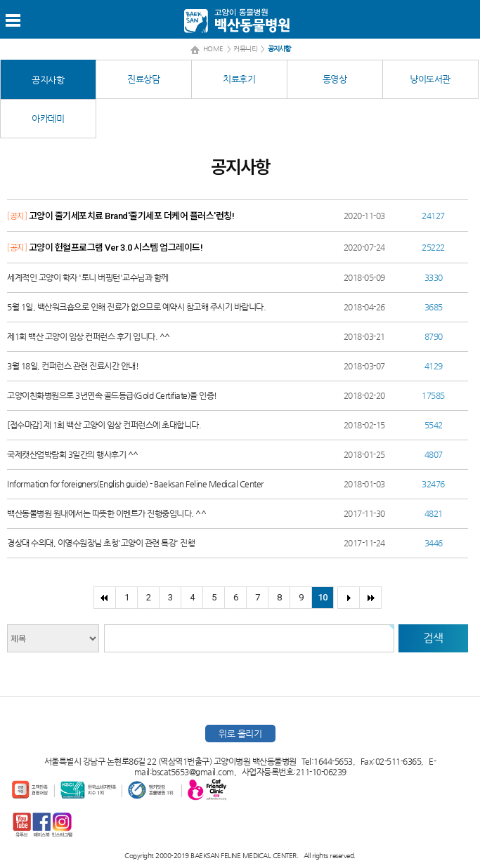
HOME (213, 49)
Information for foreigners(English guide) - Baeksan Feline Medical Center (135, 484)
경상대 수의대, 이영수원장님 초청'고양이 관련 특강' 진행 (101, 543)
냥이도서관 (430, 79)
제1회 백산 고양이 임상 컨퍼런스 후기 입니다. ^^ (89, 336)
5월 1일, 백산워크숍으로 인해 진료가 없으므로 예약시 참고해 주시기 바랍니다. (136, 307)
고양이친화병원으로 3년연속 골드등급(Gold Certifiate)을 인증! (112, 395)
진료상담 (143, 79)
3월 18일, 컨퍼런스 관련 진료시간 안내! (73, 366)
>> (370, 598)
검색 (433, 638)
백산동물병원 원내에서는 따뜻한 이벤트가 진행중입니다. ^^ (106, 513)
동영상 (335, 79)
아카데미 (48, 118)
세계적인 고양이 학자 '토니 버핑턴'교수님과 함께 (88, 277)
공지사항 (48, 80)
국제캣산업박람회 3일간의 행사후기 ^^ (73, 454)
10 (322, 597)
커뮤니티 (245, 49)
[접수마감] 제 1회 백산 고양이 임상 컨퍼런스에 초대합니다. (104, 425)
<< (104, 598)
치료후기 (239, 79)
